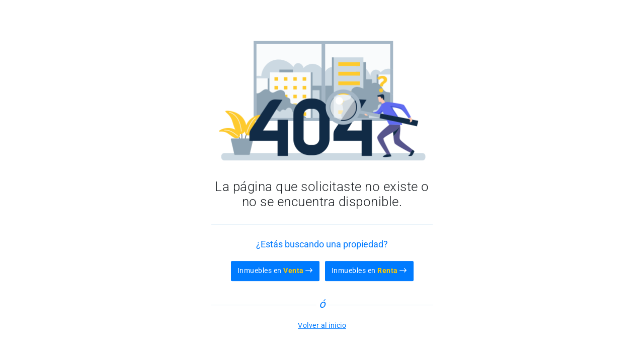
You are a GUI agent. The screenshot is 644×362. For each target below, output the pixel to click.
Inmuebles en (275, 270)
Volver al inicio (322, 325)
